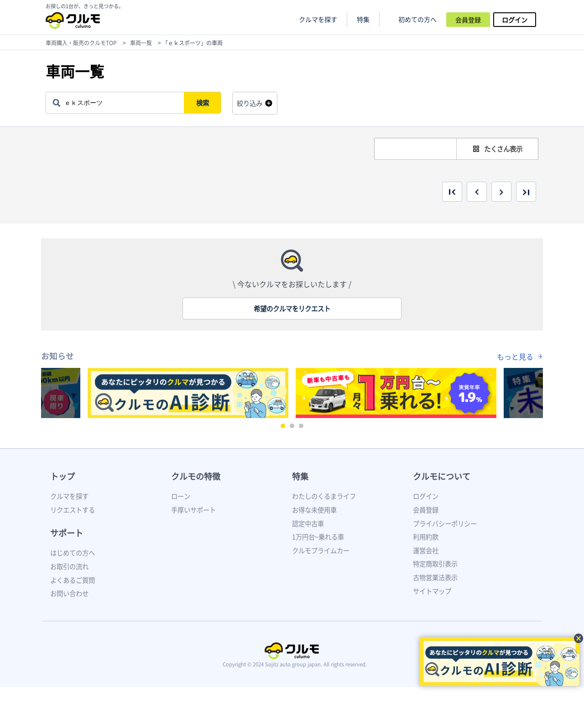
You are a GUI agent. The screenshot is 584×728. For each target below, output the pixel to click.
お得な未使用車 (314, 510)
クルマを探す (318, 19)
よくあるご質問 (73, 580)
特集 (300, 476)
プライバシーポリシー (445, 524)
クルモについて (442, 476)
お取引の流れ (69, 566)
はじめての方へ (73, 553)
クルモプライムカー (321, 550)
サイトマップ (432, 591)
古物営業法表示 (435, 577)
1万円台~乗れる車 (318, 537)
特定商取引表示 (435, 564)
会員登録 (468, 20)
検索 (203, 103)
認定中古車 (308, 524)
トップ (63, 476)
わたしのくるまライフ (324, 496)
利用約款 (426, 537)
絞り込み (250, 103)
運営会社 (426, 550)
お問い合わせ (69, 593)
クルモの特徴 (196, 476)
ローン (181, 496)
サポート (67, 533)
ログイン (515, 20)
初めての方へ (417, 19)
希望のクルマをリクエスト (292, 309)
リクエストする (73, 510)
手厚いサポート (193, 510)
